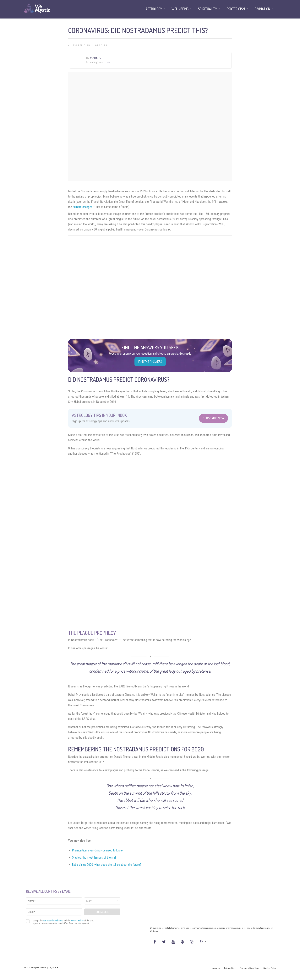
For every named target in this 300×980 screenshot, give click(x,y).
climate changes (83, 207)
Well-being (180, 9)
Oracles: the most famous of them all (94, 858)
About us (216, 968)
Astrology (154, 9)
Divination (262, 9)
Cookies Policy (270, 968)
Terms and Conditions (250, 968)
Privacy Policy (230, 968)
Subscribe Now (213, 418)
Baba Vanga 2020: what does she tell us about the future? (107, 865)
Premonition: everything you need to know (97, 850)
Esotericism (82, 45)
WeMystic (95, 58)
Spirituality (207, 9)
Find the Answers (150, 362)
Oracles (101, 45)
